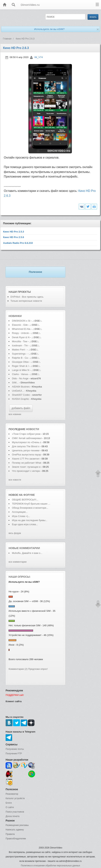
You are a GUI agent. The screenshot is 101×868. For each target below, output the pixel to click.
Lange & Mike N (21, 370)
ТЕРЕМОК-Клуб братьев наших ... (31, 504)
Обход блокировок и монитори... (30, 508)
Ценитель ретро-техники (26, 450)
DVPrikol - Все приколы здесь (27, 297)
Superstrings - (20, 354)
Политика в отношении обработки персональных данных (50, 866)
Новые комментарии (24, 548)
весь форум (15, 533)
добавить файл (21, 408)
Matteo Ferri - (19, 350)
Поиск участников (15, 812)
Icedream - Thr (20, 346)
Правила (10, 834)
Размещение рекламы (17, 825)
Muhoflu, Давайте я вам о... (27, 553)
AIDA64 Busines (21, 387)
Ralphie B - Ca (20, 358)
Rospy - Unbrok (20, 333)
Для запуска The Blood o (26, 446)
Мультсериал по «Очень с (27, 442)
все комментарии (18, 562)
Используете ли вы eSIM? (49, 29)
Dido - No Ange (20, 378)
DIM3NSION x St (21, 321)
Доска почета (13, 816)
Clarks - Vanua (20, 374)
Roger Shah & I (20, 366)
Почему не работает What (27, 463)
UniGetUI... (18, 391)
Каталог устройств (15, 798)
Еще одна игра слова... (25, 524)
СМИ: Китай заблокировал (27, 438)
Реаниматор (12, 794)
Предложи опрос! (38, 669)
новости (32, 429)
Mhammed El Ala (21, 329)
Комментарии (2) (18, 669)
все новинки (15, 414)
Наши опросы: (20, 577)
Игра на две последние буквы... (30, 520)
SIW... (15, 383)
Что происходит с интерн (26, 471)
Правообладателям (16, 839)
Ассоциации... (20, 512)
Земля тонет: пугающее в (26, 467)
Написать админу (15, 830)
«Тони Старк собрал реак (26, 434)
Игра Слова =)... (21, 516)
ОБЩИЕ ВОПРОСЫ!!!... (25, 500)
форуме (29, 495)
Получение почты (15, 749)
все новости (15, 480)
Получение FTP (14, 754)
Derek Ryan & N (21, 337)
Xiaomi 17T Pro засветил (26, 459)
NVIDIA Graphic (21, 399)
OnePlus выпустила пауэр (27, 455)
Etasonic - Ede (20, 325)
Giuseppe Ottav (20, 362)
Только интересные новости (26, 301)
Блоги (9, 803)
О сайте (10, 807)
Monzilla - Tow (20, 341)
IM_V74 (39, 57)
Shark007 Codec (21, 395)
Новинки (15, 316)
